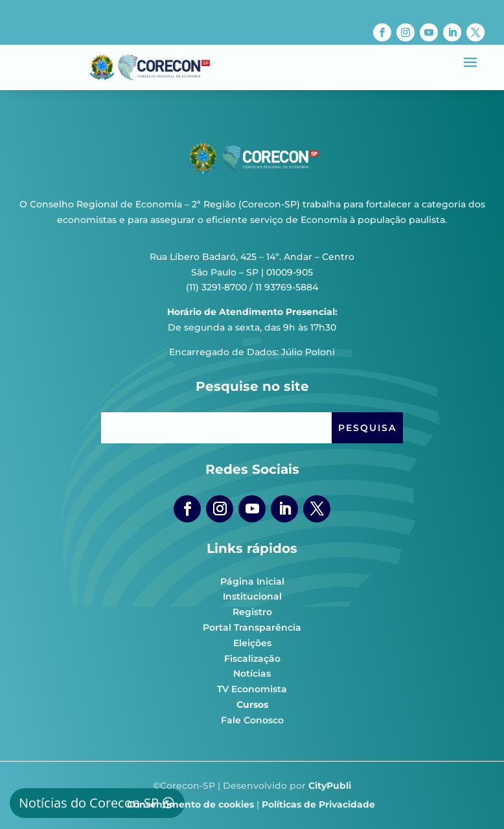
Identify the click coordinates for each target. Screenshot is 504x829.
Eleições (252, 643)
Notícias (252, 673)
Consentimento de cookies (190, 804)
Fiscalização (252, 659)
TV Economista (252, 689)
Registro (252, 612)
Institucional (252, 596)
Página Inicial (252, 581)
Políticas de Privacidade (318, 804)
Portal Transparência (252, 627)
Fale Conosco (252, 720)
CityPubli (330, 786)
